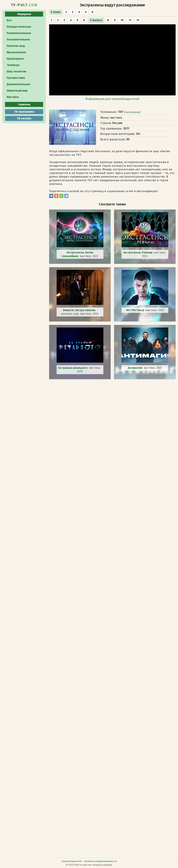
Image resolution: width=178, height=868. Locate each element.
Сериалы (24, 104)
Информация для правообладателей (112, 99)
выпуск (96, 20)
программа (132, 112)
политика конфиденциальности (100, 861)
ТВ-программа (24, 112)
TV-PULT (24, 5)
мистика (116, 118)
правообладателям (72, 861)
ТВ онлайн (24, 118)
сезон (56, 12)
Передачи (24, 14)
